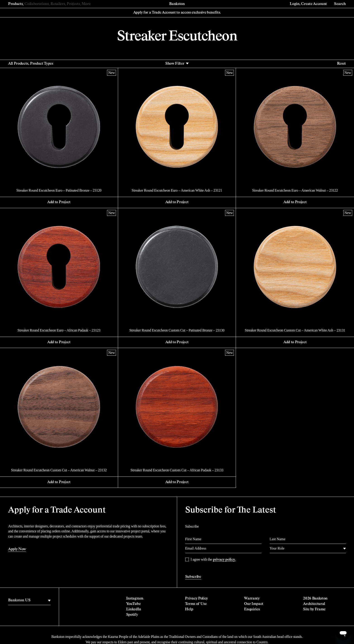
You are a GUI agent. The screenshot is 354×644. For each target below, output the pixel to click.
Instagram (135, 599)
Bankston (177, 4)
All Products (18, 64)
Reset (341, 64)
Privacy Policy (196, 599)
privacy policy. (224, 560)
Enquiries (252, 609)
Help (189, 609)
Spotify (132, 615)
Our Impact (254, 604)
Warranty (252, 599)
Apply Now (17, 549)
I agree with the (213, 559)
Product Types (42, 64)
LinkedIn (134, 609)
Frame (320, 609)
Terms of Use (196, 604)
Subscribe (193, 577)
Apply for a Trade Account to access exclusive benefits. (177, 13)
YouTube (133, 604)
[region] (29, 601)
